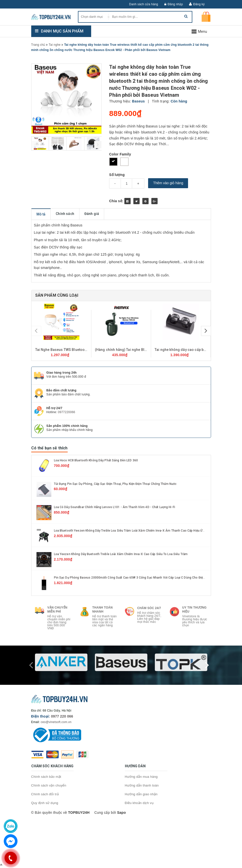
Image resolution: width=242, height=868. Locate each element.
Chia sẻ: (116, 201)
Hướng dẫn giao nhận (141, 794)
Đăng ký (199, 4)
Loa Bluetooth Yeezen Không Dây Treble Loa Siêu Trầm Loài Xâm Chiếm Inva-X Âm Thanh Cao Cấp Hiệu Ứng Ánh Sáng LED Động (144, 531)
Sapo (121, 813)
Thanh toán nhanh (103, 610)
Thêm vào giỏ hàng (168, 183)
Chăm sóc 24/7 (149, 608)
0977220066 (67, 412)
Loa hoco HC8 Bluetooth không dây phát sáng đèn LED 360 (96, 460)
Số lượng (117, 175)
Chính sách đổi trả (45, 794)
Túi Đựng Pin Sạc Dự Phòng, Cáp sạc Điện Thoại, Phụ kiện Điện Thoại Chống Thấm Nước (115, 484)
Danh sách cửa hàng (144, 4)
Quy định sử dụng (45, 803)
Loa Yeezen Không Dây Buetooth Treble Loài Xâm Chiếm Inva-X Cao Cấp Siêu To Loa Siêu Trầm (121, 554)
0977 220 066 (62, 716)
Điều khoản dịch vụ (139, 803)
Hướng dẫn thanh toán (142, 785)
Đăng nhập (174, 4)
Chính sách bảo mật (46, 777)
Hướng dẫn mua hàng (141, 777)
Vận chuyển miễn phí (57, 610)
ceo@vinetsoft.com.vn (56, 722)
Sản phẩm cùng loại (57, 295)
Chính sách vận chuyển (49, 785)
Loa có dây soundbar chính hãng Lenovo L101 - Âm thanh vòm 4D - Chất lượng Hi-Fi (115, 507)
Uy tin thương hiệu (195, 610)
